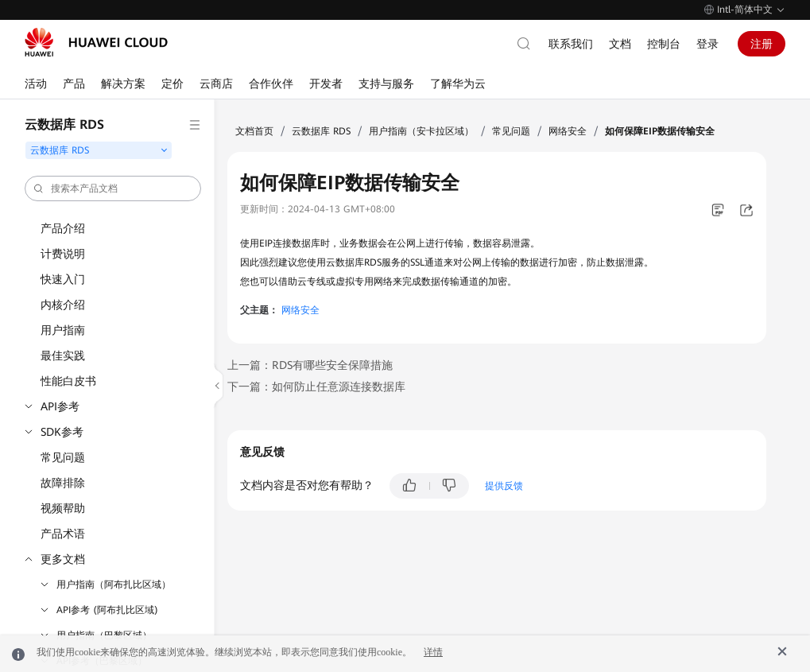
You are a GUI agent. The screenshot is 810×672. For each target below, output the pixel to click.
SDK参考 (62, 432)
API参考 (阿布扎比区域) (107, 610)
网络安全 (568, 131)
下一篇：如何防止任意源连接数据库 (316, 386)
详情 (433, 652)
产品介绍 (63, 228)
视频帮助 (63, 508)
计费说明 (63, 254)
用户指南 (63, 330)
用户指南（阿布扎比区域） (114, 585)
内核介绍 (63, 305)
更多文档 (63, 559)
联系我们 (571, 44)
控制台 (664, 44)
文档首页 (254, 131)
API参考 (60, 406)
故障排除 (63, 483)
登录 (707, 44)
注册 (762, 44)
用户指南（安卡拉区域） (421, 131)
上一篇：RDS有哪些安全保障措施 (310, 365)
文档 (620, 44)
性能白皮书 (68, 381)
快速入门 (63, 279)
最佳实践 (63, 355)
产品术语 (63, 534)
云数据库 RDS (321, 131)
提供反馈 (504, 486)
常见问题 (63, 457)
